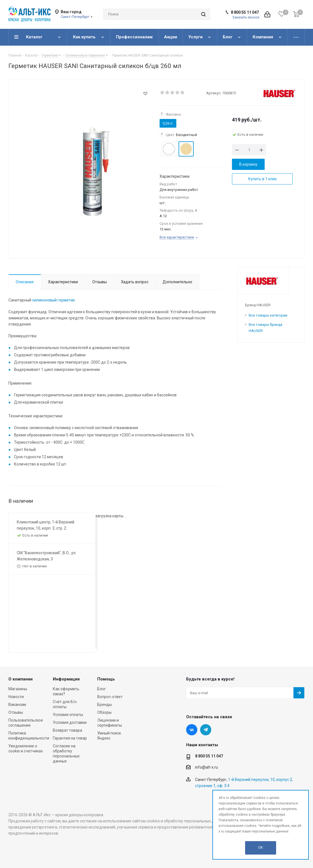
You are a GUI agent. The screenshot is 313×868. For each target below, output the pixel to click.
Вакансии (17, 705)
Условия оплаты (68, 715)
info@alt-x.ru (207, 767)
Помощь (106, 679)
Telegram (206, 730)
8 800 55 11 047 (245, 12)
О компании (21, 679)
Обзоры (104, 712)
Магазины (18, 689)
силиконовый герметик (54, 300)
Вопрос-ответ (110, 697)
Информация (66, 679)
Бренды (105, 705)
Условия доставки (70, 722)
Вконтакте (192, 730)
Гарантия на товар (70, 738)
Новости (16, 697)
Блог (102, 689)
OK (261, 847)
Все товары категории (268, 315)
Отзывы (16, 712)
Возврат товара (67, 730)
